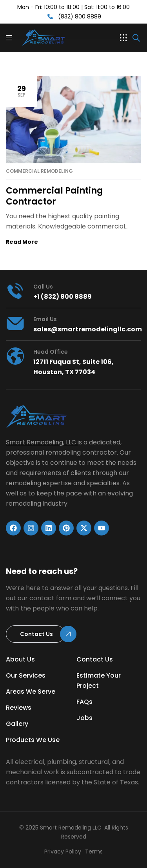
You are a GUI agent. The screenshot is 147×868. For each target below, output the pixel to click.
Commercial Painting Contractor (54, 196)
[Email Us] (15, 323)
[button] (123, 38)
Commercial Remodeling (39, 171)
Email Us (45, 319)
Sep (22, 91)
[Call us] (15, 291)
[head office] (15, 356)
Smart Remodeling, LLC (41, 442)
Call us (43, 287)
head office (51, 352)
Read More (22, 242)
